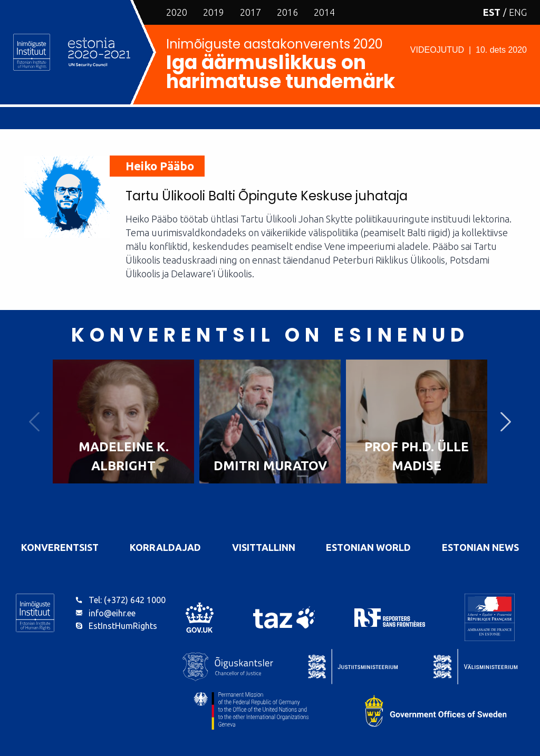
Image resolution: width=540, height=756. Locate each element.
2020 (177, 12)
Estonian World (368, 547)
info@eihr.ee (112, 613)
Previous (34, 421)
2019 (214, 12)
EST (492, 12)
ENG (518, 12)
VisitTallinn (264, 547)
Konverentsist (60, 547)
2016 (287, 12)
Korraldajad (165, 547)
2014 (324, 12)
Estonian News (480, 547)
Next (506, 421)
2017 (250, 12)
